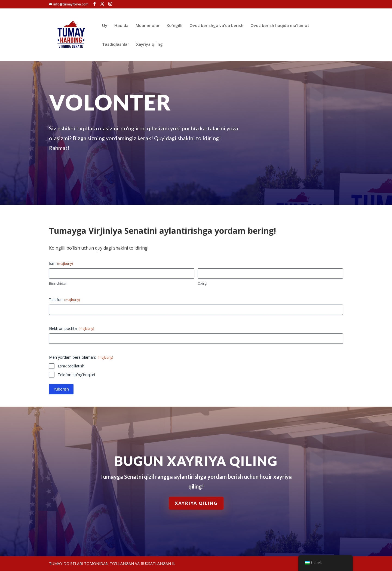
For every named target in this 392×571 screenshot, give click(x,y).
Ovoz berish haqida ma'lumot (280, 26)
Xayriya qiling (149, 44)
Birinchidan (58, 283)
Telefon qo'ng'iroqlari (76, 375)
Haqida (121, 26)
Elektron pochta (71, 328)
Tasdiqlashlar (116, 44)
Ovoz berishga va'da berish (216, 26)
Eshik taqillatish (71, 366)
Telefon (64, 300)
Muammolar (148, 26)
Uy (105, 26)
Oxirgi (202, 283)
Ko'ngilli (174, 26)
